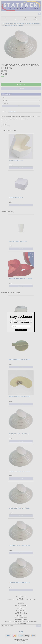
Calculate (21, 106)
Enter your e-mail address (21, 623)
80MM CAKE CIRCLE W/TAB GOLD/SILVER (19, 360)
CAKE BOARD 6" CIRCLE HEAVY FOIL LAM (19, 508)
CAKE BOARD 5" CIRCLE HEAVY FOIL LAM (13, 25)
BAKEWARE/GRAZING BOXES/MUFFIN (15, 24)
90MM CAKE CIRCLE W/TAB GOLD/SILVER (19, 397)
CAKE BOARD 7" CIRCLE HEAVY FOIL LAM (19, 545)
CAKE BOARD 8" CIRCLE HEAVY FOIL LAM (19, 582)
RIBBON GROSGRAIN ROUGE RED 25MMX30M (21, 278)
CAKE (27, 24)
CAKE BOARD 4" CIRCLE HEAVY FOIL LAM (19, 434)
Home (3, 24)
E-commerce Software (20, 642)
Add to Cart (21, 85)
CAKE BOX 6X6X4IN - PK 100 (16, 197)
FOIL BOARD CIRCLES (34, 24)
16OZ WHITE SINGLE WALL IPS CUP (18, 241)
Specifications (12, 111)
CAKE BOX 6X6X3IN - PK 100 (16, 160)
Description (5, 111)
